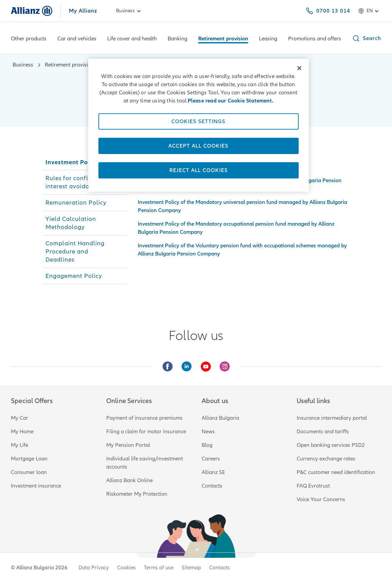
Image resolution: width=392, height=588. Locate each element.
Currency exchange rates (326, 459)
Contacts (212, 486)
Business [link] (129, 11)
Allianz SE (213, 472)
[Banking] (178, 39)
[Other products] (29, 39)
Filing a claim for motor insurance (146, 432)
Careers (211, 459)
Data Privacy (94, 568)
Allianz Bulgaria (220, 418)
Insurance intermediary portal (332, 418)
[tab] (85, 162)
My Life (20, 445)
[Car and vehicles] (77, 39)
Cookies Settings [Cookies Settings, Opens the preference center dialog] (198, 121)
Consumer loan (29, 472)
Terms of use (159, 568)
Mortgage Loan (29, 459)
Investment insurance (36, 486)
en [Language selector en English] (370, 11)
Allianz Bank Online (129, 480)
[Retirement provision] (223, 39)
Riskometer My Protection (137, 494)
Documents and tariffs (323, 432)
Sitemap (191, 568)
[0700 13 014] (328, 11)
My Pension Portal (128, 445)
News (208, 432)
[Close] (299, 68)
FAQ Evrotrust (313, 486)
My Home (22, 432)
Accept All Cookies (198, 146)
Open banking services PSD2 (331, 445)
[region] (199, 125)
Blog (207, 445)
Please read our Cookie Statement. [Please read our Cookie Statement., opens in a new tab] (231, 101)
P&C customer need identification (336, 472)
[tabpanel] (244, 206)
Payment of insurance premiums (144, 418)
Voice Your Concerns (321, 499)
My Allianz (83, 11)
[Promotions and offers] (315, 39)
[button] (367, 38)
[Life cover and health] (132, 39)
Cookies (126, 568)
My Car (20, 418)
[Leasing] (268, 39)
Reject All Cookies (199, 170)
